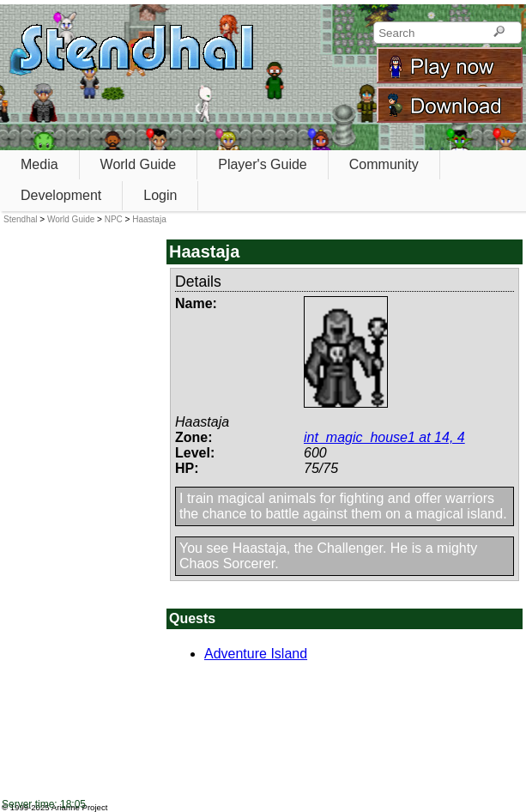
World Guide (139, 164)
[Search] (499, 33)
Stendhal (20, 219)
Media (39, 164)
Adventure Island (256, 654)
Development (61, 195)
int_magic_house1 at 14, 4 (384, 437)
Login (160, 195)
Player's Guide (263, 164)
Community (384, 164)
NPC (114, 219)
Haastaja (149, 219)
